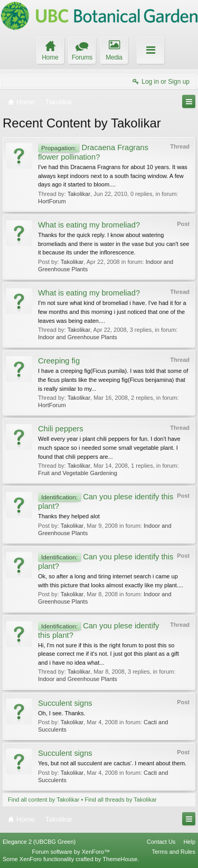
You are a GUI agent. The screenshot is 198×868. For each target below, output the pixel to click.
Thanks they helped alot (69, 516)
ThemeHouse (120, 859)
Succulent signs (65, 703)
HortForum (52, 201)
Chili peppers (61, 429)
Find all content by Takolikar (44, 800)
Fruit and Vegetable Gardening (78, 473)
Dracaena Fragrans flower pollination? (93, 152)
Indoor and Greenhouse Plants (78, 337)
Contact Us (161, 842)
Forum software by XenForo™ (71, 852)
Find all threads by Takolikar (121, 800)
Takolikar (79, 194)
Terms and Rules (173, 852)
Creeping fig (59, 361)
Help (189, 842)
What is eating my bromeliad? (89, 225)
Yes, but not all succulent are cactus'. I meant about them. (112, 763)
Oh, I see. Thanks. (62, 713)
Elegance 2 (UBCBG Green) (39, 842)
